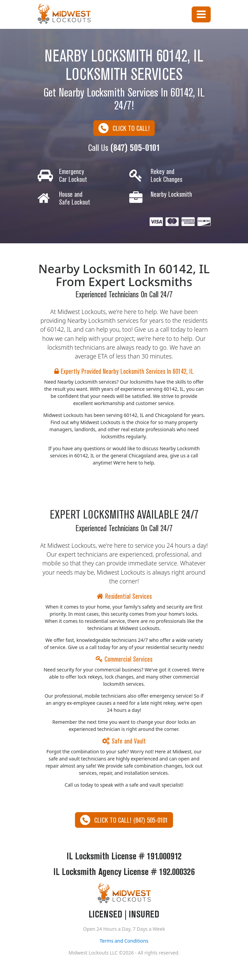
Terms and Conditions (124, 941)
